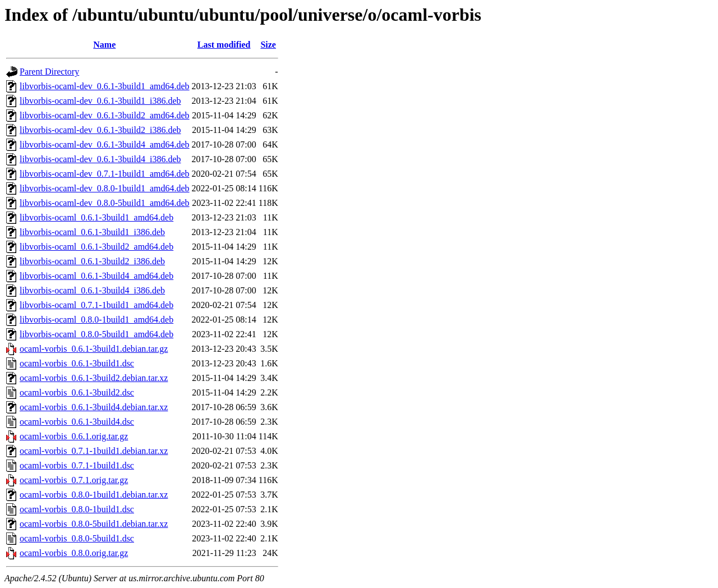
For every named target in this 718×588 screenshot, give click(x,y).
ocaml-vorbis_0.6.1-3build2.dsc (77, 392)
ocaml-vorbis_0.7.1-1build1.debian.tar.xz (94, 451)
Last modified (224, 45)
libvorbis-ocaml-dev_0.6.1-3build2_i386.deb (100, 130)
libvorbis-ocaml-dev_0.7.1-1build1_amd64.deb (105, 174)
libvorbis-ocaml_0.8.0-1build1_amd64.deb (96, 320)
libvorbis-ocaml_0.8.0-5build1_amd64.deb (96, 334)
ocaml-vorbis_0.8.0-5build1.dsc (77, 538)
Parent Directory (49, 72)
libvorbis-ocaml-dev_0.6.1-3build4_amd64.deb (105, 144)
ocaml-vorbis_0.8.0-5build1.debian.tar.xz (94, 524)
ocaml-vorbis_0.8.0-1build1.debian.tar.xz (94, 495)
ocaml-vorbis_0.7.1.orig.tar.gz (74, 480)
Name (104, 45)
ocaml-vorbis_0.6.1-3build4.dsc (77, 422)
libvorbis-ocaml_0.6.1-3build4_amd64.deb (96, 276)
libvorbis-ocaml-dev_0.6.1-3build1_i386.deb (100, 101)
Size (268, 45)
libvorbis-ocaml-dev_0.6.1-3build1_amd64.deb (105, 86)
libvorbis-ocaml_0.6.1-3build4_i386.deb (92, 290)
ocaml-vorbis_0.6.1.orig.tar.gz (74, 436)
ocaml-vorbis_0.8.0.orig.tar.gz (74, 553)
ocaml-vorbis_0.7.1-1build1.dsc (77, 465)
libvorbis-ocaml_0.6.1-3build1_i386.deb (92, 232)
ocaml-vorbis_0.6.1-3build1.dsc (77, 363)
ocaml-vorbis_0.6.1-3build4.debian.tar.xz (94, 407)
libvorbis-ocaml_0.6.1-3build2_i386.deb (92, 261)
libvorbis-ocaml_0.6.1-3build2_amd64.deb (96, 247)
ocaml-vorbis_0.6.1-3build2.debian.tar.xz (94, 378)
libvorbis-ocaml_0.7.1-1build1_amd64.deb (96, 305)
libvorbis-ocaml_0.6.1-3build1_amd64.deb (96, 217)
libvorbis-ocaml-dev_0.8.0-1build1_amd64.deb (105, 188)
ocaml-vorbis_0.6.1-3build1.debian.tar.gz (94, 349)
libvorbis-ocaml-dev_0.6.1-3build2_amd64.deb (105, 115)
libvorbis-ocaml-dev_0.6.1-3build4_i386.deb (100, 159)
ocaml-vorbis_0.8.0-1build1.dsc (77, 509)
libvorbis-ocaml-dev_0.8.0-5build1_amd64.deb (105, 203)
